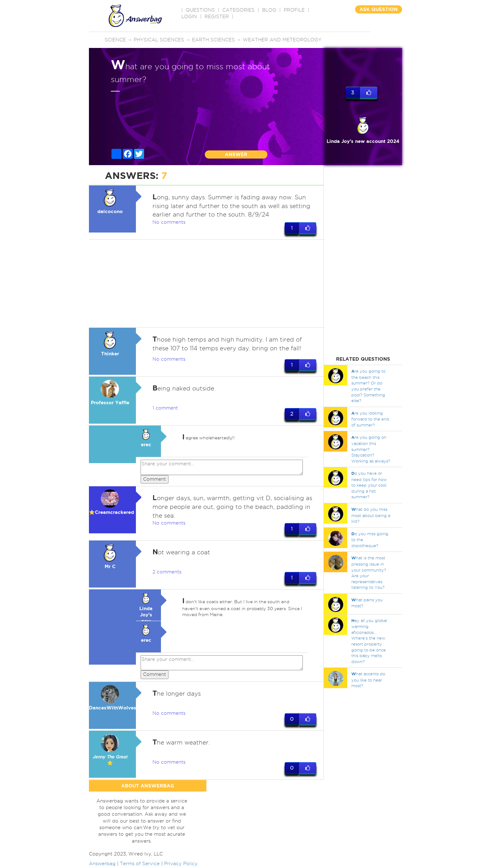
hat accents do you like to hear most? (368, 680)
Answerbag (102, 865)
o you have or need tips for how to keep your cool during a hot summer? (369, 485)
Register (217, 17)
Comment (155, 479)
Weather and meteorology (282, 40)
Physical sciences (159, 40)
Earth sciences (213, 40)
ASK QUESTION (379, 9)
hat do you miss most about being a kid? (371, 515)
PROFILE (294, 10)
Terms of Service (140, 865)
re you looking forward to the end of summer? (370, 419)
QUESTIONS (200, 10)
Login (189, 17)
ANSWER (236, 154)
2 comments (167, 573)
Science (115, 40)
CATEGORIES (238, 10)
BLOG (269, 10)
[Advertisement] (206, 284)
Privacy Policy (181, 865)
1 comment (165, 408)
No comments (169, 222)
